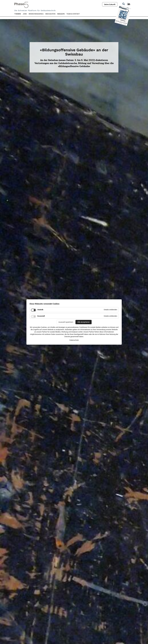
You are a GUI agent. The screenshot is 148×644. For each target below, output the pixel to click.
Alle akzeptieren (84, 322)
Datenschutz (74, 340)
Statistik (40, 310)
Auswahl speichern (66, 322)
